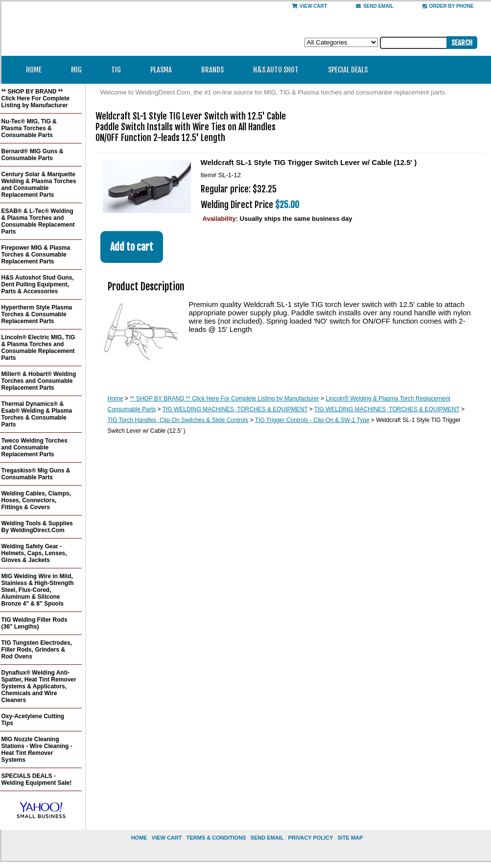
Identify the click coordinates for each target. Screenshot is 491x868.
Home (34, 70)
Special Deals (348, 70)
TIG (119, 70)
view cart (167, 838)
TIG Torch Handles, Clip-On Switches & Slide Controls (178, 420)
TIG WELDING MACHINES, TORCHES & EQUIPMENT (235, 409)
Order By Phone (448, 6)
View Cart (309, 6)
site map (350, 838)
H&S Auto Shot (276, 70)
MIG (80, 70)
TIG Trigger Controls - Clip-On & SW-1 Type (312, 420)
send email (375, 6)
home (139, 838)
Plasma (164, 70)
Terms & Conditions (216, 838)
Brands (216, 70)
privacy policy (310, 838)
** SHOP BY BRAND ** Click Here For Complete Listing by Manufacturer (224, 399)
